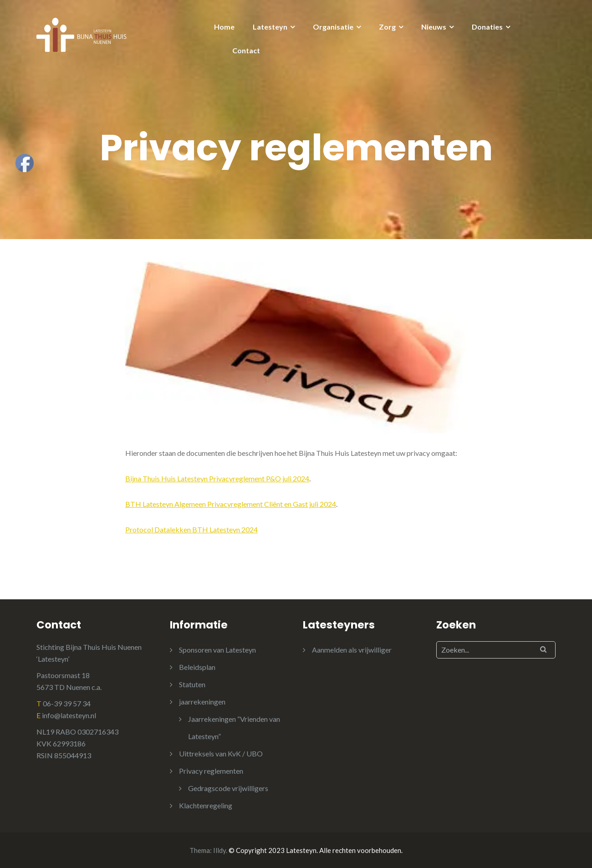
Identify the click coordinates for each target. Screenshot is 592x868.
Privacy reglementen (211, 771)
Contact (246, 50)
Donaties (487, 27)
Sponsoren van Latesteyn (217, 650)
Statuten (192, 684)
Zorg (387, 27)
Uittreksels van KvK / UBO (221, 753)
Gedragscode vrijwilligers (228, 788)
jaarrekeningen (202, 702)
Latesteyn (270, 27)
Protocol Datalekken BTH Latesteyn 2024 (191, 529)
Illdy (219, 850)
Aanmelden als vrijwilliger (352, 650)
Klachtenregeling (206, 805)
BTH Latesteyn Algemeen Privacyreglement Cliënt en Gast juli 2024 (231, 504)
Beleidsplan (197, 667)
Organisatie (333, 27)
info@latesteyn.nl (69, 715)
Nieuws (434, 27)
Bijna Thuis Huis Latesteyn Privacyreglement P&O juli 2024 (217, 478)
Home (224, 27)
